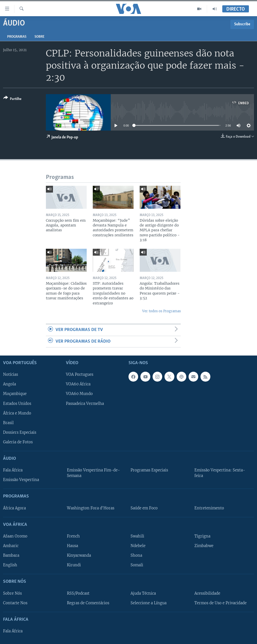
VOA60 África (78, 384)
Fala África (13, 470)
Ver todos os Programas (161, 311)
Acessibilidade (207, 593)
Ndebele (138, 546)
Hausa (72, 546)
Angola (10, 384)
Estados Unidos (17, 404)
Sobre (39, 37)
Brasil (8, 423)
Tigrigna (202, 536)
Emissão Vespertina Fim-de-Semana (93, 473)
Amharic (11, 546)
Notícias (11, 375)
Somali (137, 565)
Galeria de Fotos (18, 442)
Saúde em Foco (144, 508)
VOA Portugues (80, 375)
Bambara (11, 555)
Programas (17, 37)
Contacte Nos (15, 603)
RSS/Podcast (78, 593)
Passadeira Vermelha (85, 404)
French (73, 536)
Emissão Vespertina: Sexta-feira (220, 473)
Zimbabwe (204, 546)
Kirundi (74, 565)
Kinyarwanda (79, 555)
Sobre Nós (12, 593)
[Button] (12, 99)
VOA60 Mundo (79, 394)
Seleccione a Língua (149, 603)
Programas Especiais (149, 470)
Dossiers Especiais (20, 432)
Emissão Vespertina (21, 480)
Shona (136, 555)
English (10, 565)
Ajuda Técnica (143, 593)
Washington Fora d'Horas (91, 508)
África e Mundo (17, 413)
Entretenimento (209, 508)
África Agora (14, 508)
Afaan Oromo (15, 536)
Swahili (137, 536)
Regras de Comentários (88, 603)
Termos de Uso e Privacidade (221, 603)
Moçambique (15, 394)
